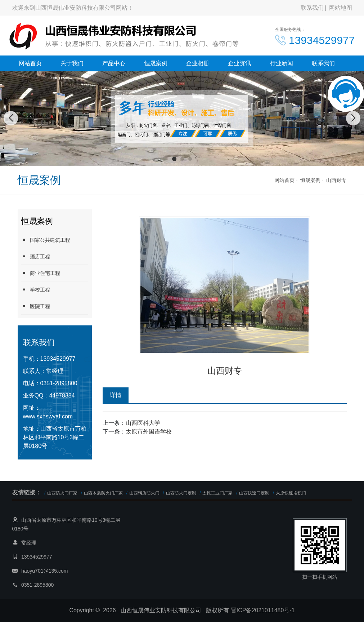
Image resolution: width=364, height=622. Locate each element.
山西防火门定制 (181, 493)
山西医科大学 (143, 423)
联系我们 (312, 8)
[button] (174, 159)
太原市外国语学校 (149, 432)
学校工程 (36, 290)
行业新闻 (282, 63)
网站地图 (341, 8)
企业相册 (198, 63)
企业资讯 (239, 63)
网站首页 (30, 63)
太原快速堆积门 (291, 493)
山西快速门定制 (254, 493)
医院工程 (36, 306)
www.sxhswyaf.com (48, 416)
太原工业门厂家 (217, 493)
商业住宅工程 (41, 273)
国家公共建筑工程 (46, 240)
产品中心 (114, 63)
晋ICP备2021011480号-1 (263, 610)
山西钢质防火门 (144, 493)
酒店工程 (36, 256)
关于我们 (72, 63)
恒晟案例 (156, 63)
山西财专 (336, 180)
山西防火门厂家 (62, 493)
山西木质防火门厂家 (103, 493)
